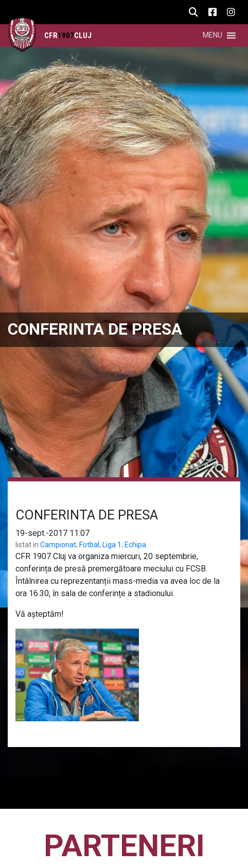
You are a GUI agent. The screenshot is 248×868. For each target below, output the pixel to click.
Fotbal (89, 545)
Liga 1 (112, 545)
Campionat (58, 545)
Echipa (135, 545)
